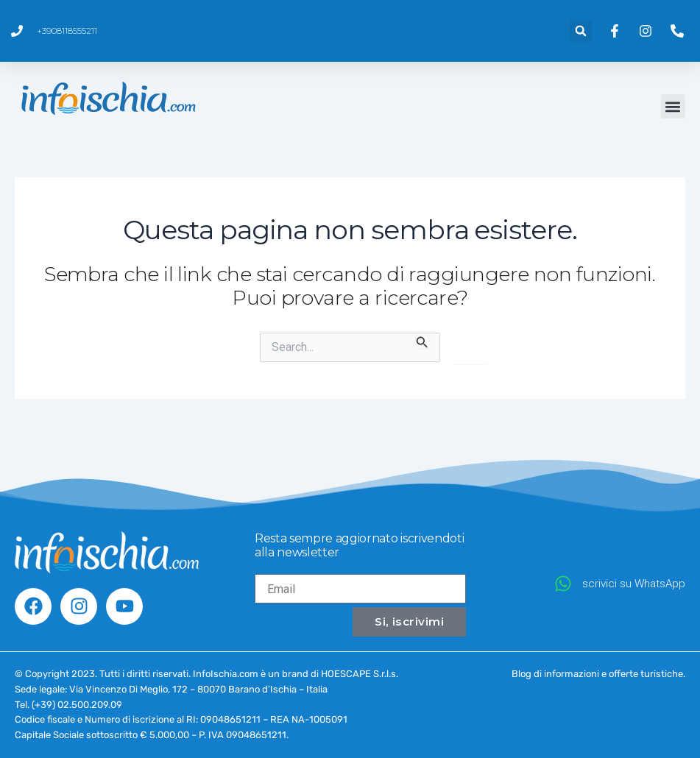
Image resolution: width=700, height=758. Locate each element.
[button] (581, 31)
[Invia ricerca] (423, 341)
